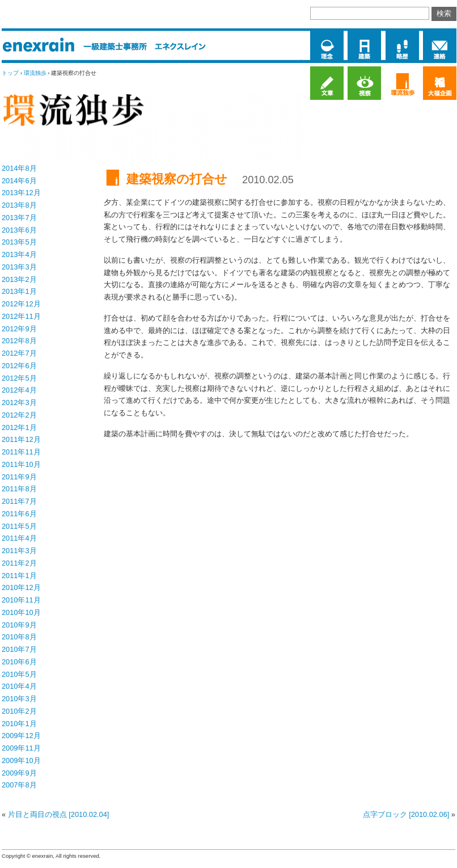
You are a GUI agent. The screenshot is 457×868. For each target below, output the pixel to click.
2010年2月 (19, 711)
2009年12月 (21, 736)
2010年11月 (21, 600)
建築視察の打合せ (177, 179)
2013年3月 (19, 267)
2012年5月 (19, 378)
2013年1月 (19, 291)
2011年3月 (19, 551)
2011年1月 (19, 576)
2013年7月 (19, 218)
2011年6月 (19, 514)
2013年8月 (19, 205)
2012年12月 (21, 304)
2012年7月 (19, 353)
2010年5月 (19, 674)
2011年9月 (19, 477)
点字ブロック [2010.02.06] (406, 814)
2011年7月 (19, 501)
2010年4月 (19, 686)
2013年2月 (19, 279)
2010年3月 (19, 699)
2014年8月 (19, 168)
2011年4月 (19, 538)
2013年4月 (19, 254)
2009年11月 (21, 748)
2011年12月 (21, 439)
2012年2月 (19, 415)
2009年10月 (21, 760)
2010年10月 (21, 612)
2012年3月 (19, 403)
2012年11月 (21, 316)
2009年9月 (19, 773)
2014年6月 (19, 181)
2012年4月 (19, 390)
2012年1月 (19, 427)
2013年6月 (19, 230)
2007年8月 (19, 785)
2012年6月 (19, 366)
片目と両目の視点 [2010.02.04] (59, 814)
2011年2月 (19, 563)
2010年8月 (19, 637)
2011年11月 (21, 452)
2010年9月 (19, 625)
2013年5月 (19, 242)
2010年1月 (19, 724)
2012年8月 (19, 341)
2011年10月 (21, 464)
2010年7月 (19, 649)
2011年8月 (19, 489)
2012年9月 (19, 329)
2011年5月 (19, 526)
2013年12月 (21, 193)
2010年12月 (21, 587)
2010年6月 (19, 662)
